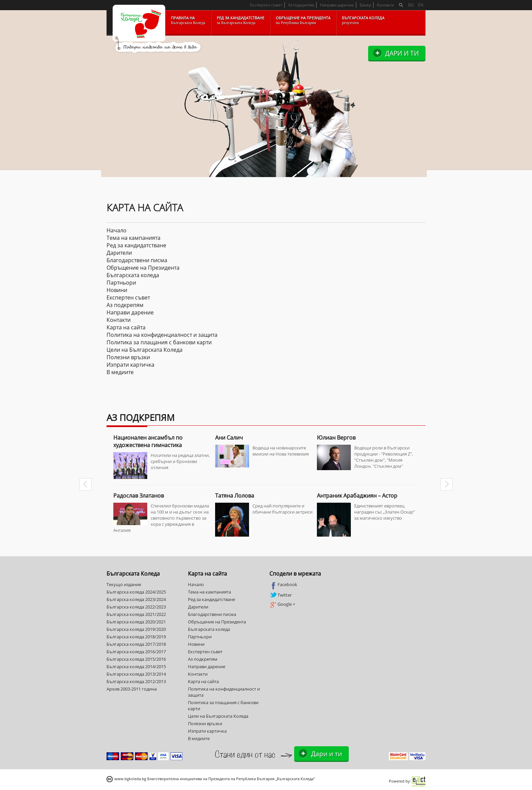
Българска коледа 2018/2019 (136, 637)
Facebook (283, 585)
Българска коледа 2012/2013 (136, 681)
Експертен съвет (266, 5)
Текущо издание (124, 584)
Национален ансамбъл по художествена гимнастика (148, 441)
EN (421, 5)
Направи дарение (337, 5)
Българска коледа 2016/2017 (136, 652)
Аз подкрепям (301, 5)
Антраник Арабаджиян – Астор (357, 496)
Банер (365, 5)
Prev (85, 484)
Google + (282, 604)
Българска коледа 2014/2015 (136, 667)
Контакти (385, 5)
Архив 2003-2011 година (132, 689)
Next (446, 484)
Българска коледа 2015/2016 (136, 659)
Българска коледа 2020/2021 (136, 622)
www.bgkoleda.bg (130, 779)
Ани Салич (229, 438)
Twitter (281, 595)
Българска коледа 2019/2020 (136, 629)
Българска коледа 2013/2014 (136, 674)
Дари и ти (402, 53)
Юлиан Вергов (336, 438)
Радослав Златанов (139, 496)
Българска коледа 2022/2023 (136, 607)
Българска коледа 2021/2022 (136, 614)
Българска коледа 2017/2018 (136, 644)
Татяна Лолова (235, 496)
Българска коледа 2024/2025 (136, 592)
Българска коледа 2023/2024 (136, 599)
